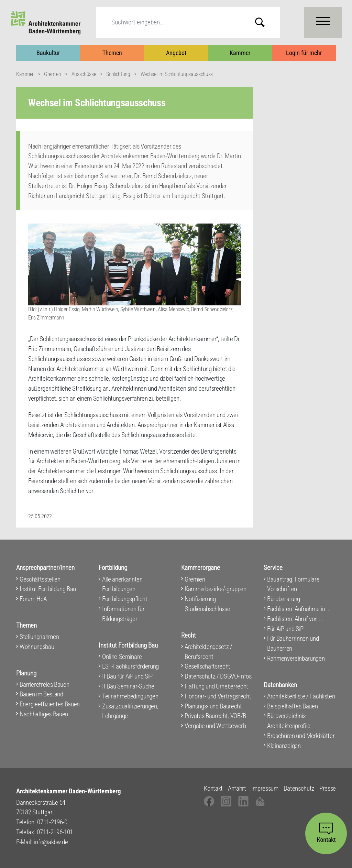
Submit (265, 22)
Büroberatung (284, 599)
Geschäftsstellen (40, 579)
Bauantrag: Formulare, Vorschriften (294, 584)
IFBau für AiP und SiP (127, 676)
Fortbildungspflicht (125, 599)
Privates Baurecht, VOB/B (215, 716)
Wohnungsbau (37, 647)
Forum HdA (33, 599)
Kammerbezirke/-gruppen (216, 589)
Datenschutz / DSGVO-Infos (218, 676)
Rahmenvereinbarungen (296, 658)
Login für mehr (304, 53)
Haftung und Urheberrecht (216, 686)
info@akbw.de (51, 842)
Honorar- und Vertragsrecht (218, 696)
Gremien (53, 74)
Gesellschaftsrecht (207, 666)
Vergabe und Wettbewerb (215, 726)
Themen (112, 53)
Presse (328, 788)
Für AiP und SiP (285, 629)
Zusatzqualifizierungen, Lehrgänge (130, 711)
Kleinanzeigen (284, 746)
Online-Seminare (122, 657)
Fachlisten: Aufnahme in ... (299, 609)
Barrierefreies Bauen (44, 685)
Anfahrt (237, 788)
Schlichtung (118, 74)
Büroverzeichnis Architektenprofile (289, 721)
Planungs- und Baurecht (213, 706)
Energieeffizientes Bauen (50, 704)
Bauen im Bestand (41, 694)
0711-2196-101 (55, 832)
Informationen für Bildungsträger (123, 614)
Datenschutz (299, 788)
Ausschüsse (84, 74)
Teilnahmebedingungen (130, 696)
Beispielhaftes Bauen (292, 706)
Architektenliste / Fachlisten (301, 696)
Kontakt (213, 788)
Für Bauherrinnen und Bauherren (293, 643)
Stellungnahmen (39, 637)
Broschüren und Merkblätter (301, 736)
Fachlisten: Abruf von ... (295, 619)
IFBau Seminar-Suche (128, 686)
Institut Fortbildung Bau (48, 589)
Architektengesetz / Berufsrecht (208, 652)
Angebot (176, 53)
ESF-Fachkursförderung (130, 666)
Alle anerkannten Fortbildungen (122, 584)
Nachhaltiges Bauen (44, 714)
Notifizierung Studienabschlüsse (207, 604)
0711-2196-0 (52, 822)
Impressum (265, 788)
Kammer (240, 53)
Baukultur (48, 53)
